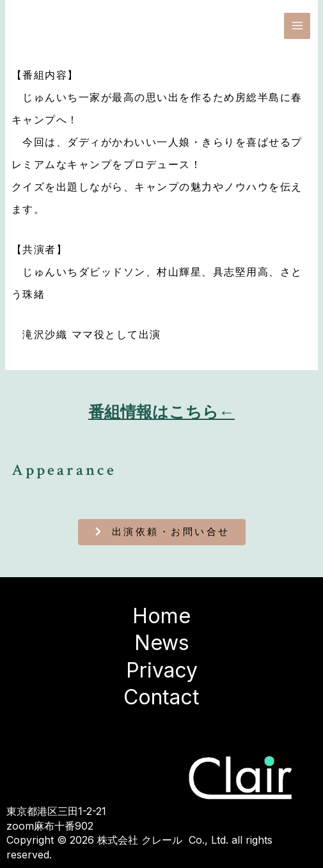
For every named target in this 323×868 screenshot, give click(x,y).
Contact (161, 697)
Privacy (162, 670)
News (162, 643)
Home (161, 616)
